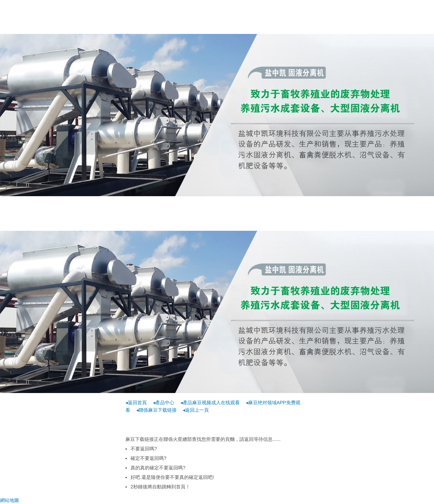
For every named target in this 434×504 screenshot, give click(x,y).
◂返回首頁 (136, 403)
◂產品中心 (164, 403)
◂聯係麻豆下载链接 (156, 410)
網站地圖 (9, 500)
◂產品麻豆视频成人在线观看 (210, 403)
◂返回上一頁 (196, 410)
